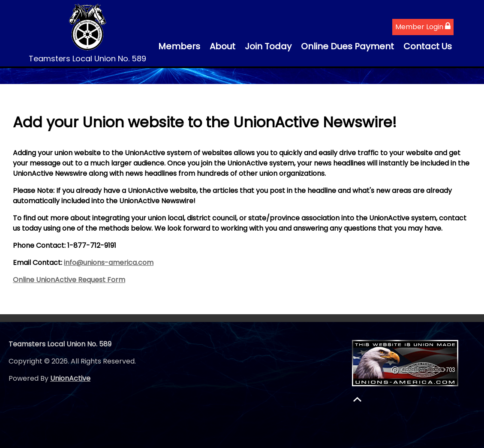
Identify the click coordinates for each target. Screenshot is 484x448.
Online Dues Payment (347, 46)
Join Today (268, 46)
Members (179, 46)
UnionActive (70, 378)
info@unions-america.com (109, 263)
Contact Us (428, 46)
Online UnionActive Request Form (69, 280)
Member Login (423, 27)
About (222, 46)
